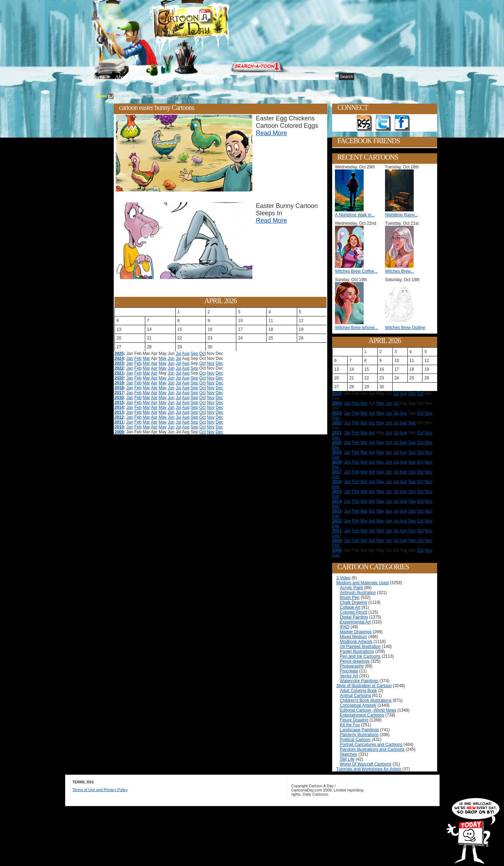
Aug (186, 354)
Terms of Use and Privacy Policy (100, 790)
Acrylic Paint (351, 588)
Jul (178, 354)
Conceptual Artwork (358, 705)
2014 (119, 407)
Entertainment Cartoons (362, 715)
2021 (119, 373)
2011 (119, 422)
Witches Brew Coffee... (356, 271)
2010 (119, 427)
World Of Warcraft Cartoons (366, 764)
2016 (119, 398)
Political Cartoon (355, 740)
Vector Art (349, 676)
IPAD (345, 627)
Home (98, 77)
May (163, 358)
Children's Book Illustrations (366, 700)
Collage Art (350, 607)
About (121, 77)
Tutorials (176, 77)
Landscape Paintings (359, 730)
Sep (194, 354)
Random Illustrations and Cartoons (372, 749)
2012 (119, 417)
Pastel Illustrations (357, 651)
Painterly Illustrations (359, 735)
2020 (119, 378)
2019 (119, 383)
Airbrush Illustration (358, 593)
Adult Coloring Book (358, 691)
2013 (119, 412)
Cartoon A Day (208, 23)
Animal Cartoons (355, 696)
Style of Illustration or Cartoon (364, 686)
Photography (352, 666)
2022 (119, 368)
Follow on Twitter (383, 123)
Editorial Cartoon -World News (368, 710)
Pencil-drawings (355, 661)
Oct (202, 354)
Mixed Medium (353, 637)
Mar (146, 358)
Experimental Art (355, 622)
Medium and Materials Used (362, 583)
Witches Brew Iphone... (356, 328)
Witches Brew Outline (405, 328)
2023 (119, 363)
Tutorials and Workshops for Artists (369, 769)
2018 (119, 388)
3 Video (343, 578)
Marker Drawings (356, 632)
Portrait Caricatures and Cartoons (371, 745)
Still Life (347, 759)
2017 (119, 393)
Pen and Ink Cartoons (360, 656)
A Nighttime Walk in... (355, 215)
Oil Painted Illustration (360, 647)
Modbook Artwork (356, 642)
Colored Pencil (353, 612)
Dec (219, 363)
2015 (119, 403)
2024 (119, 358)
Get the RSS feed (364, 123)
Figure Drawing (354, 720)
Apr (154, 363)
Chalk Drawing (353, 602)
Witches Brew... (400, 271)
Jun (171, 358)
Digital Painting (354, 617)
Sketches (348, 754)
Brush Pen (350, 598)
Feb (138, 358)
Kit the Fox (350, 725)
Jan (130, 358)
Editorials (148, 77)
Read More (271, 133)
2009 (119, 432)
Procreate (349, 671)
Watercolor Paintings (359, 681)
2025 (119, 354)
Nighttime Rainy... (401, 215)
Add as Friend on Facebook (402, 123)
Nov (211, 363)
